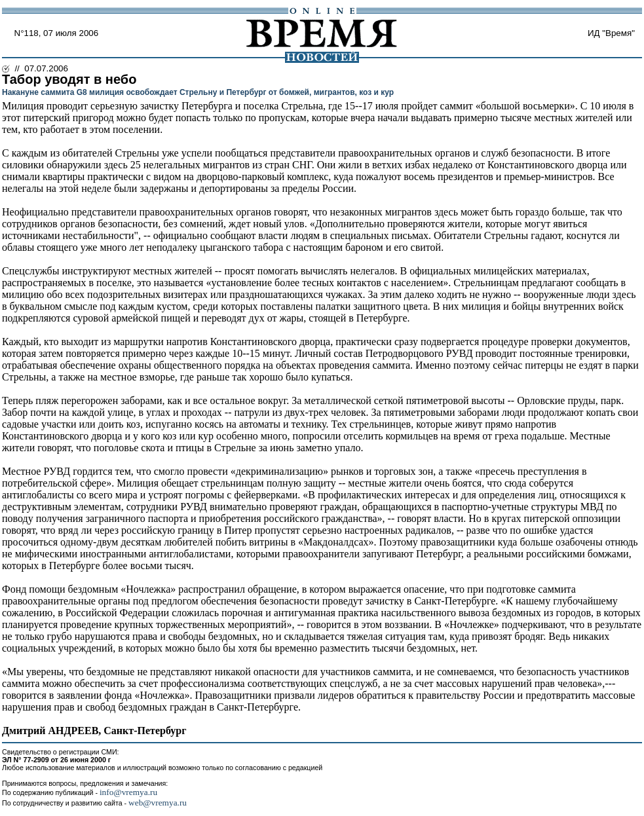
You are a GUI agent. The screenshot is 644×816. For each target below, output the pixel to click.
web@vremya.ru (158, 803)
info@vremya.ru (128, 792)
